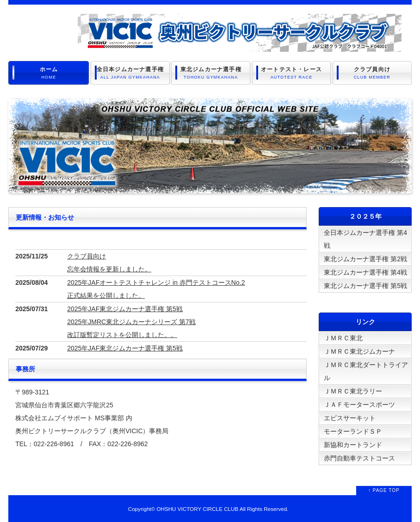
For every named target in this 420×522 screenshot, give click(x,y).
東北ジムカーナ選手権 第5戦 (365, 286)
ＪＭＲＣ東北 (343, 338)
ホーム (49, 74)
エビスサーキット (350, 418)
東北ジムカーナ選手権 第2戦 (365, 259)
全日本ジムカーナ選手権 (130, 74)
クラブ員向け (372, 74)
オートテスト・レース (292, 74)
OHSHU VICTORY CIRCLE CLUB (197, 509)
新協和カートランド (353, 445)
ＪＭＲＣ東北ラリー (353, 391)
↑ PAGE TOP (384, 490)
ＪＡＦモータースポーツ (359, 405)
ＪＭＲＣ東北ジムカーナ (359, 351)
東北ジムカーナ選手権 (211, 74)
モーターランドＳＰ (353, 431)
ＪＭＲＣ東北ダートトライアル (366, 371)
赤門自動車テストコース (359, 458)
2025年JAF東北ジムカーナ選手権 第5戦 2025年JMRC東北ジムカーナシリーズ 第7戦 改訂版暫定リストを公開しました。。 (131, 322)
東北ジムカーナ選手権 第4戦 (365, 272)
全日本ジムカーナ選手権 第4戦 (365, 239)
